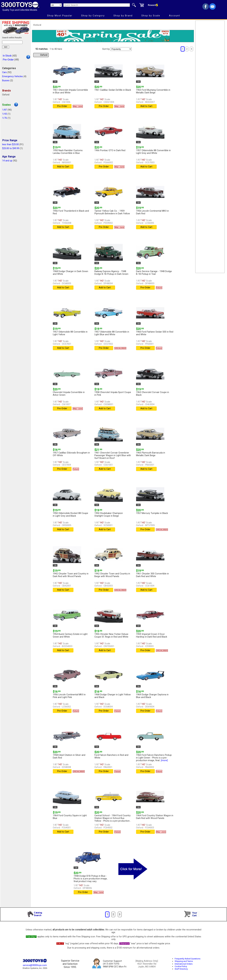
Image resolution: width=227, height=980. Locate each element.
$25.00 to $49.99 (11, 148)
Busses (6, 81)
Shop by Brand (123, 16)
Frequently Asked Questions (188, 959)
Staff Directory (181, 969)
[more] (164, 760)
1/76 (5, 118)
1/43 (5, 114)
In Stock (7, 56)
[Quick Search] (97, 5)
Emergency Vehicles (13, 76)
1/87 (5, 110)
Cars (4, 72)
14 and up (7, 161)
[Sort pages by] (121, 49)
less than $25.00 (10, 144)
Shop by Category (93, 16)
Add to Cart (146, 106)
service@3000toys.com (35, 965)
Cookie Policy (181, 966)
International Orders (184, 964)
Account (175, 16)
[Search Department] (56, 5)
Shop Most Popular (60, 16)
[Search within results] (12, 42)
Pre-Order (8, 60)
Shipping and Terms (184, 961)
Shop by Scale (151, 16)
